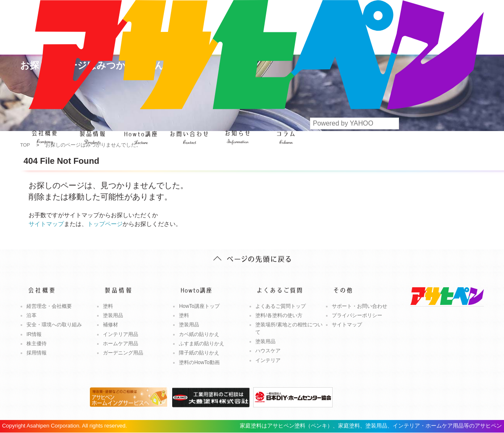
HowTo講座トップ (199, 306)
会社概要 (44, 132)
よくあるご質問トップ (281, 306)
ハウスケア (268, 351)
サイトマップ (46, 224)
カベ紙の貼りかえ (199, 334)
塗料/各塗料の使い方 (279, 315)
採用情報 (37, 353)
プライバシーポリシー (357, 315)
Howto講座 (141, 132)
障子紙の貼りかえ (199, 353)
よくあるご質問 (189, 132)
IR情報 (34, 334)
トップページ (105, 224)
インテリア (268, 360)
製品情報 (93, 132)
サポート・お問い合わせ (360, 306)
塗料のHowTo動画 (199, 362)
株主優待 (37, 344)
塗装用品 (113, 315)
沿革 (31, 315)
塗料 (108, 306)
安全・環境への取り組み (54, 325)
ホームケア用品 (121, 344)
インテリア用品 (121, 334)
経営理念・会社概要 (49, 306)
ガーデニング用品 (123, 353)
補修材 (110, 325)
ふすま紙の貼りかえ (202, 344)
